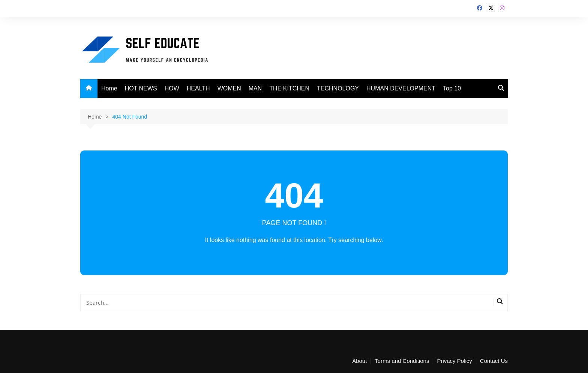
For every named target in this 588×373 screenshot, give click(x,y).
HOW (172, 88)
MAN (255, 88)
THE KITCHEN (289, 88)
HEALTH (198, 88)
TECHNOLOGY (338, 88)
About (359, 361)
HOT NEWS (141, 88)
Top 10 (452, 88)
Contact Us (494, 361)
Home (109, 88)
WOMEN (229, 88)
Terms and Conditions (402, 361)
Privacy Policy (454, 361)
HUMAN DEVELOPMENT (401, 88)
